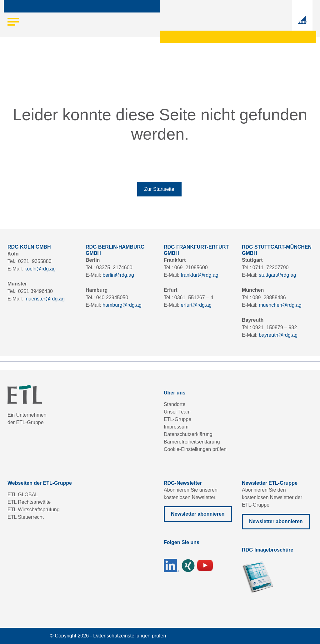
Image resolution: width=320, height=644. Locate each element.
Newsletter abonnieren (198, 514)
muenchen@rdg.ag (280, 305)
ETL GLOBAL (23, 495)
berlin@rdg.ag (118, 275)
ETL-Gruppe (177, 419)
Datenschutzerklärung (188, 434)
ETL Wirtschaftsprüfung (34, 510)
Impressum (176, 427)
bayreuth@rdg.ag (278, 335)
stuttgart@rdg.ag (277, 275)
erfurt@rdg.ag (196, 305)
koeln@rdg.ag (40, 269)
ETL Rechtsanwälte (29, 502)
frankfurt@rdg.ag (199, 275)
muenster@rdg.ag (44, 299)
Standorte (175, 404)
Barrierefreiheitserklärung (192, 442)
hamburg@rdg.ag (122, 305)
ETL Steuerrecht (26, 517)
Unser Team (177, 412)
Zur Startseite (159, 189)
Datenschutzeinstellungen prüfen (130, 636)
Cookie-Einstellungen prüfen (195, 449)
